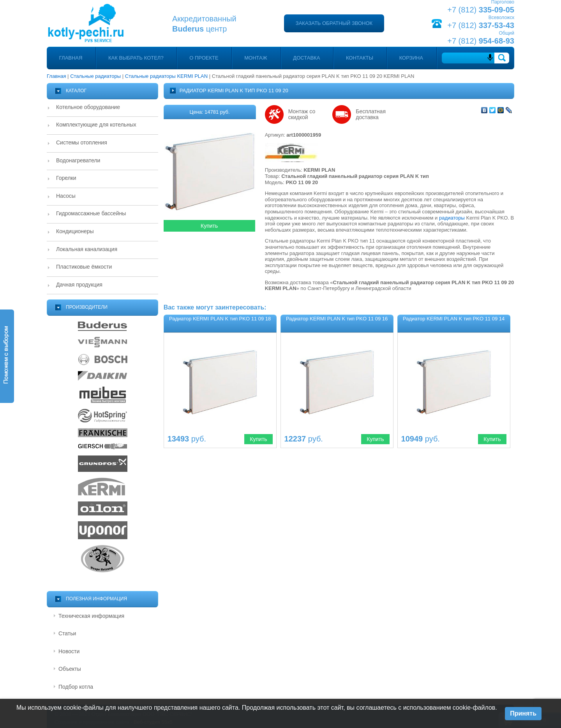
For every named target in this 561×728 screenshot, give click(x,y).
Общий (507, 33)
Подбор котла (76, 687)
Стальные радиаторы (95, 76)
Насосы (66, 196)
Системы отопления (82, 142)
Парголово (503, 2)
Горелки (66, 178)
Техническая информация (91, 616)
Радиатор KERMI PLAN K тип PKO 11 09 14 (454, 319)
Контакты (360, 58)
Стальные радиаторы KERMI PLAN (166, 76)
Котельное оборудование (88, 107)
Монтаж (256, 58)
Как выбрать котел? (136, 58)
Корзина (411, 58)
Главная (71, 58)
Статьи (67, 633)
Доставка (306, 58)
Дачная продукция (79, 285)
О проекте (204, 58)
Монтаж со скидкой (302, 114)
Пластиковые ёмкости (84, 267)
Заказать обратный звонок (334, 23)
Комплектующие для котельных (96, 125)
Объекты (70, 669)
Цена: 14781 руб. (210, 112)
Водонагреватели (78, 160)
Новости (69, 651)
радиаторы (452, 218)
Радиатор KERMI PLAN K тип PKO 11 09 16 (337, 319)
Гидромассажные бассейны (91, 213)
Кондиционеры (75, 231)
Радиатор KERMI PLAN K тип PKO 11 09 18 (220, 319)
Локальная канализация (87, 249)
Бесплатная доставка (371, 114)
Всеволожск (501, 18)
